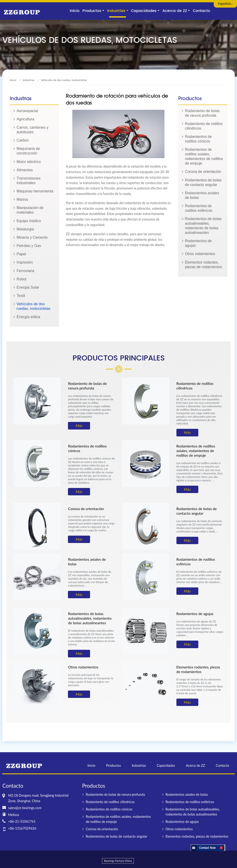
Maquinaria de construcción (28, 151)
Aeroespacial (27, 111)
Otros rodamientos (200, 254)
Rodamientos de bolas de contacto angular (203, 182)
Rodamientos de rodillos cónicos (198, 139)
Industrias (29, 80)
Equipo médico (29, 221)
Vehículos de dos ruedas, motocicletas (34, 306)
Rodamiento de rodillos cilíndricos (204, 126)
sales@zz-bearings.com (25, 808)
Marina (22, 199)
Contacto (201, 11)
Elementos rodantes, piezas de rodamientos (203, 265)
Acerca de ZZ (195, 765)
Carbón (23, 140)
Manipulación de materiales (30, 210)
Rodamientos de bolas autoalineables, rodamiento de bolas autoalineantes (203, 226)
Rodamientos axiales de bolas (202, 195)
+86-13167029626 (22, 828)
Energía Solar (28, 287)
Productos (114, 765)
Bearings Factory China (118, 861)
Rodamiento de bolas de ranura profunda (202, 113)
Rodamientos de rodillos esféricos (199, 208)
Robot (22, 279)
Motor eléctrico (29, 162)
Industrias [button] (116, 11)
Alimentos (25, 170)
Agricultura (25, 119)
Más (79, 425)
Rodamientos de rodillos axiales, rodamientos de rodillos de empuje (204, 156)
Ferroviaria (25, 271)
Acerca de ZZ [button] (175, 11)
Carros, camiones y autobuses (32, 130)
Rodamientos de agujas (198, 243)
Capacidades (166, 765)
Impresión (25, 262)
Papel (21, 254)
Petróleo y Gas (29, 246)
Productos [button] (92, 11)
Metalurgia (25, 229)
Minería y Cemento (32, 237)
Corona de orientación (203, 172)
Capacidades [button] (144, 11)
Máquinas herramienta (35, 191)
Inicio (75, 11)
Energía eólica (28, 317)
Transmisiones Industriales (28, 181)
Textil (21, 296)
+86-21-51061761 (22, 821)
